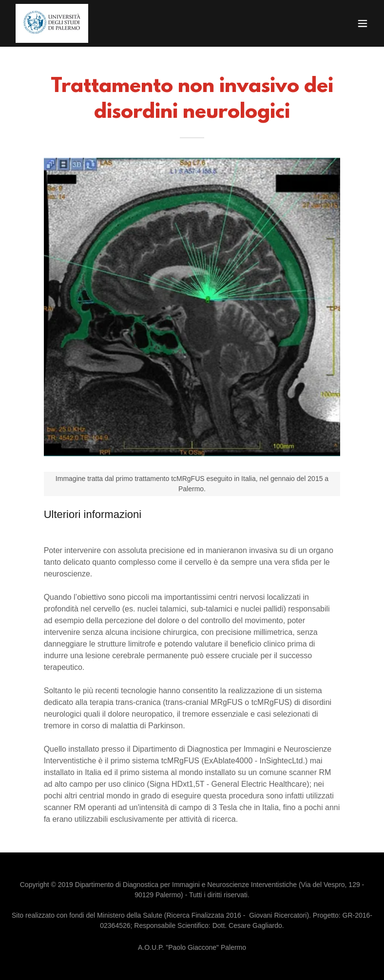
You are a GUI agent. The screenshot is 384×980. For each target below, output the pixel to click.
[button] (363, 23)
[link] (52, 23)
